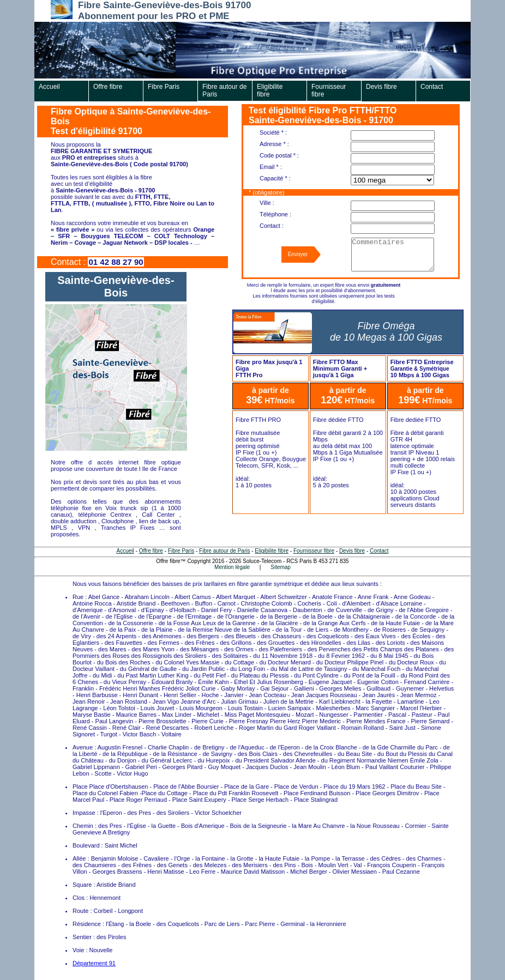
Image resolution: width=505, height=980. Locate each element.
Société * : (273, 132)
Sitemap (281, 567)
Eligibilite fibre (270, 90)
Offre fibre (108, 87)
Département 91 (94, 963)
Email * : (271, 167)
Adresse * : (274, 144)
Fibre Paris (164, 87)
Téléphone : (275, 214)
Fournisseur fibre (329, 90)
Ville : (267, 203)
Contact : (272, 226)
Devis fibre (381, 87)
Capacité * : (275, 178)
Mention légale (232, 567)
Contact (432, 87)
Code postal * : (279, 155)
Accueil (49, 87)
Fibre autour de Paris (224, 90)
